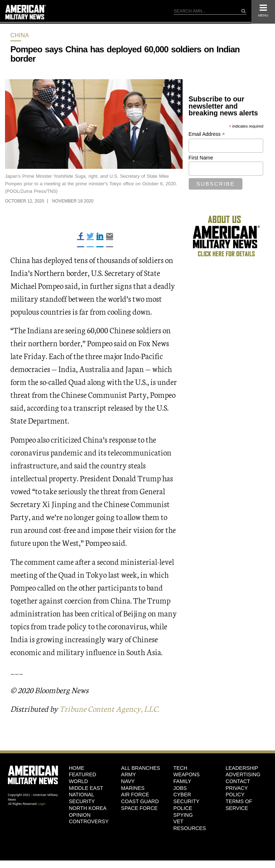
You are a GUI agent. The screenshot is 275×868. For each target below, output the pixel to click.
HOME (76, 768)
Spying (183, 815)
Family (182, 781)
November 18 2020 (73, 201)
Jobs (180, 788)
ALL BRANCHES (141, 768)
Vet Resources (190, 825)
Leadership (242, 768)
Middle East (86, 788)
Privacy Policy (237, 791)
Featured (83, 774)
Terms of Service (239, 805)
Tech (180, 768)
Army (129, 774)
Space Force (139, 808)
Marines (133, 788)
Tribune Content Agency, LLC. (109, 708)
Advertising (243, 774)
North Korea (88, 808)
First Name (201, 158)
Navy (128, 781)
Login (42, 804)
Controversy (89, 821)
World (78, 781)
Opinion (80, 815)
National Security (82, 798)
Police (183, 808)
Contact (238, 781)
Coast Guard (140, 801)
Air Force (135, 795)
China (20, 35)
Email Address (207, 134)
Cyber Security (186, 798)
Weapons (187, 774)
